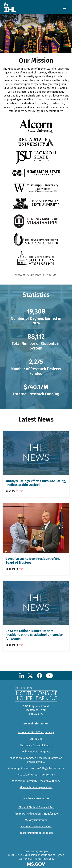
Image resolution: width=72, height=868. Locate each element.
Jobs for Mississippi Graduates (36, 833)
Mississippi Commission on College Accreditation (36, 768)
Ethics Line (36, 739)
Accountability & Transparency (36, 732)
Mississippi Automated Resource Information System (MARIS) (36, 760)
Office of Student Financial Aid (36, 807)
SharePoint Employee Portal (36, 787)
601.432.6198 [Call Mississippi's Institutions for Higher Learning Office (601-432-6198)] (36, 714)
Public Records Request (36, 752)
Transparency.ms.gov (35, 851)
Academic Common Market (36, 826)
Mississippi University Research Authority (36, 781)
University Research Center (36, 745)
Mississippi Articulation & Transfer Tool (36, 814)
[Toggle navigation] (64, 7)
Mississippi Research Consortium (36, 775)
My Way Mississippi (36, 820)
